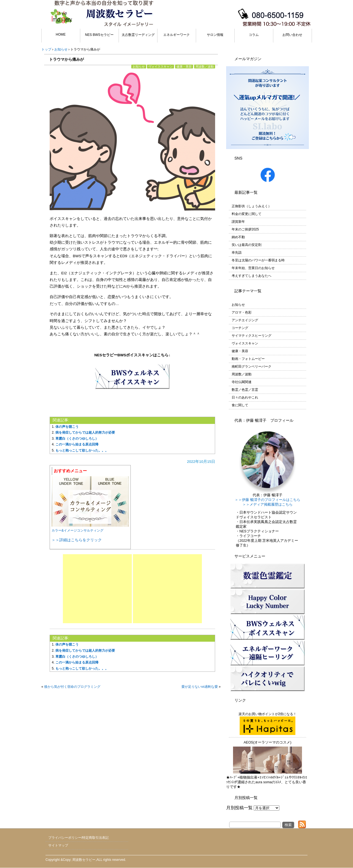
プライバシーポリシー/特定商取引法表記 (78, 838)
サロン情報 (215, 35)
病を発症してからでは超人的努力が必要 (85, 432)
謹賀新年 (238, 222)
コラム (254, 35)
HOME (61, 34)
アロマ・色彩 (242, 312)
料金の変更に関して (247, 214)
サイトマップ (58, 845)
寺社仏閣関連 (242, 382)
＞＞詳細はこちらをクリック (77, 540)
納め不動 (238, 237)
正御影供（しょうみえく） (252, 206)
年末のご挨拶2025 (245, 229)
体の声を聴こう (67, 427)
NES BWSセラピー (99, 35)
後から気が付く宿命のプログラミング (72, 687)
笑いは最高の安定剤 (247, 245)
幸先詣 (237, 253)
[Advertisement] (97, 589)
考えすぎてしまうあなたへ (252, 276)
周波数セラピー (84, 860)
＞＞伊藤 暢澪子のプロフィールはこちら (267, 500)
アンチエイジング (245, 320)
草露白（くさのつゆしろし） (77, 439)
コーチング (240, 328)
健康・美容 (184, 67)
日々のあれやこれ (245, 397)
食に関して (240, 405)
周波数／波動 (205, 67)
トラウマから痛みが (66, 59)
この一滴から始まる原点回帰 (77, 444)
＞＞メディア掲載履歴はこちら (268, 505)
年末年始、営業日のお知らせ (253, 268)
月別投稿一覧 (239, 808)
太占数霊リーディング (138, 35)
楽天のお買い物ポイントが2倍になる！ (268, 724)
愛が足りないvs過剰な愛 (200, 687)
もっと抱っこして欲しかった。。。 (82, 450)
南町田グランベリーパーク (252, 367)
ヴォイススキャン (161, 67)
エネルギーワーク (176, 35)
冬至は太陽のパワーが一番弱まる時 (258, 260)
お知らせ (139, 67)
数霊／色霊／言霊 (245, 390)
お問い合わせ (292, 35)
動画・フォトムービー (248, 359)
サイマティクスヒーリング (252, 336)
